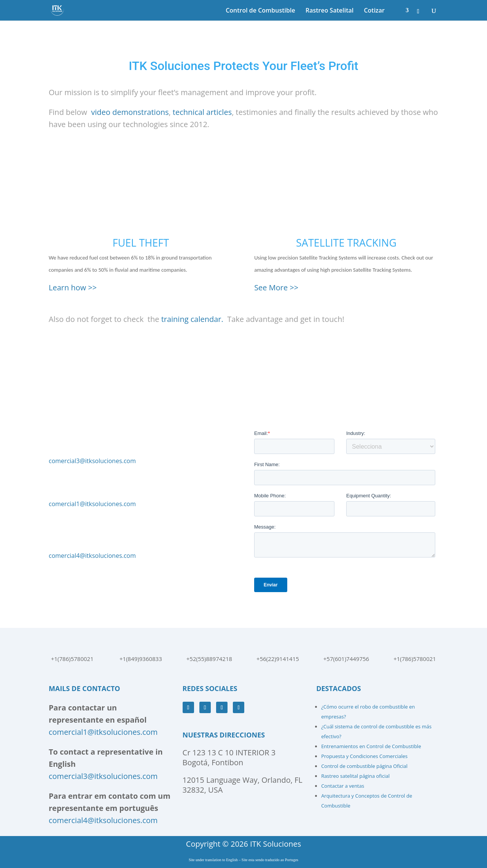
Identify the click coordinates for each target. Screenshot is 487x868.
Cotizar (374, 11)
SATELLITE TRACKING (346, 243)
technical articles (202, 112)
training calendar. (192, 319)
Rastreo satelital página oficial (355, 776)
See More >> (276, 287)
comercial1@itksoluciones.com (92, 504)
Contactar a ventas (343, 786)
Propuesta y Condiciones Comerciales (364, 756)
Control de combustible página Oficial (364, 766)
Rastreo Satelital (329, 11)
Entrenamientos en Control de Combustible (371, 746)
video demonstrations (130, 112)
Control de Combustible (260, 11)
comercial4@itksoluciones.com (92, 556)
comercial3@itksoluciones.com (92, 461)
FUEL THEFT (141, 243)
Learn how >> (73, 287)
